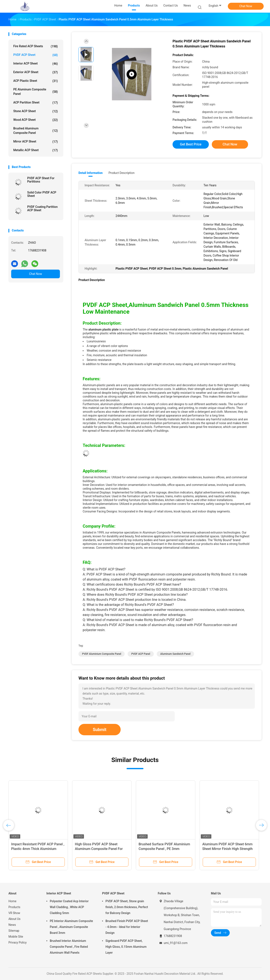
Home (12, 901)
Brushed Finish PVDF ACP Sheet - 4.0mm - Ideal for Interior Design (127, 927)
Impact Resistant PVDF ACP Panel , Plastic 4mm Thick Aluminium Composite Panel (38, 849)
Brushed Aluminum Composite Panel (36, 131)
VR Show (14, 913)
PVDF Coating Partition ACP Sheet (42, 208)
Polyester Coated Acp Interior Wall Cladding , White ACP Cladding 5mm (69, 907)
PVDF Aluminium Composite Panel (102, 654)
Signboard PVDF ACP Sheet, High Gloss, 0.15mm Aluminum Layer (126, 947)
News (12, 925)
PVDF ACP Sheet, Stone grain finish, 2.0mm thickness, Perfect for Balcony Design (127, 907)
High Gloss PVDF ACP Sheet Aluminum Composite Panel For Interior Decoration (99, 849)
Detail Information (90, 173)
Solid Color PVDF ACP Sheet (42, 194)
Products (14, 907)
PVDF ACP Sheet (36, 55)
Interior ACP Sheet (36, 64)
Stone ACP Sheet (36, 111)
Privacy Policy (18, 942)
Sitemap (14, 931)
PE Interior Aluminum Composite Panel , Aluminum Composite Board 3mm (71, 927)
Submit (100, 730)
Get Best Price (191, 144)
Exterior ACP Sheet (36, 72)
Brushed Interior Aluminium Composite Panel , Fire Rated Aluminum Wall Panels (69, 947)
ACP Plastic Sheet (36, 81)
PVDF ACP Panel (141, 654)
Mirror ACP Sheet (36, 142)
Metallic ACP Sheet (36, 150)
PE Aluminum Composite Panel (36, 92)
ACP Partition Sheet (36, 103)
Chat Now (246, 6)
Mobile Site (16, 937)
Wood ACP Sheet (36, 120)
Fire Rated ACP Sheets (36, 46)
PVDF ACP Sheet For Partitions (41, 180)
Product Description (121, 173)
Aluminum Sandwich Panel (175, 654)
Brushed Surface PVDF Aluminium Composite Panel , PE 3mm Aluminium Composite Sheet (164, 849)
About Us (14, 919)
